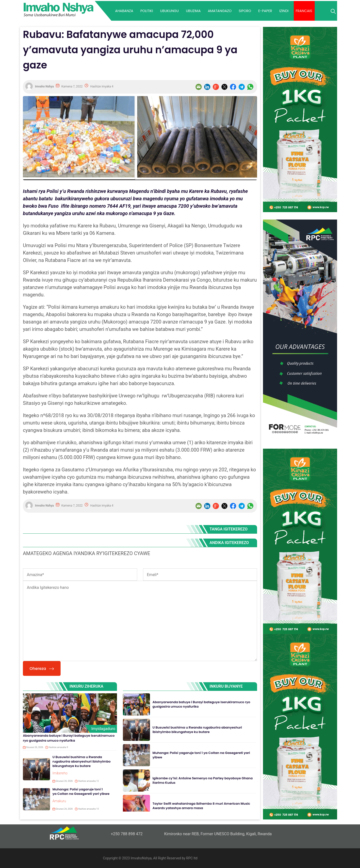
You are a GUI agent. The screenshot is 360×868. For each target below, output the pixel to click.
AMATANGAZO (220, 11)
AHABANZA (124, 11)
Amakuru (59, 801)
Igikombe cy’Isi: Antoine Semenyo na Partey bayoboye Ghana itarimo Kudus (203, 780)
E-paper (265, 11)
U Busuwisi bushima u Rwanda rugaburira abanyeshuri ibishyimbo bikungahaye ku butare (82, 761)
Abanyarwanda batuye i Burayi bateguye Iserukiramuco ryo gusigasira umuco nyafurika (69, 738)
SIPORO (245, 11)
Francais (304, 11)
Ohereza (42, 669)
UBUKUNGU (169, 11)
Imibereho (60, 773)
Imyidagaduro (103, 729)
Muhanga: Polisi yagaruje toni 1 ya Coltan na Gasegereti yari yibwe (81, 791)
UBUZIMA (193, 11)
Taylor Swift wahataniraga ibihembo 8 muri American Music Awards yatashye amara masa (201, 806)
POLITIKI (147, 11)
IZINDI (284, 11)
